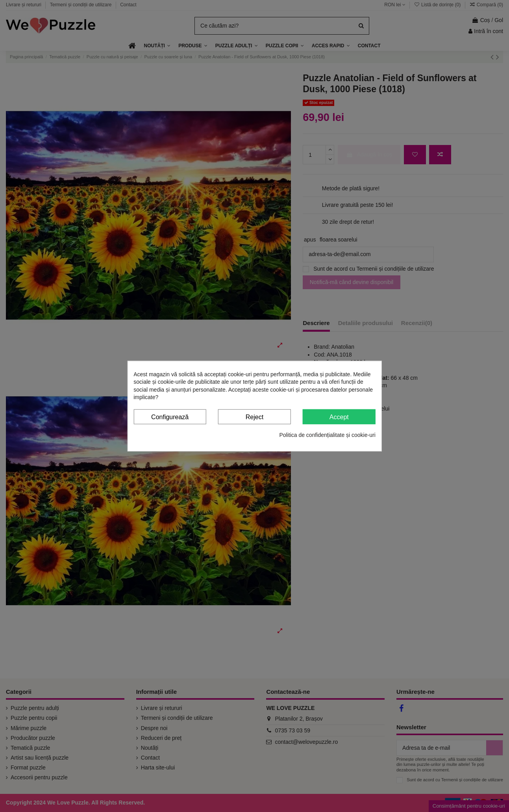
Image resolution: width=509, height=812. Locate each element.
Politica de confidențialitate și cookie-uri (327, 435)
